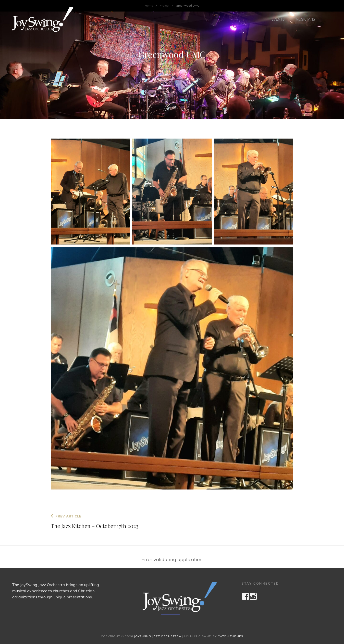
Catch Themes (230, 636)
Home (149, 6)
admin (196, 79)
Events (278, 19)
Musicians (305, 19)
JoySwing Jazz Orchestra (158, 636)
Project (165, 6)
